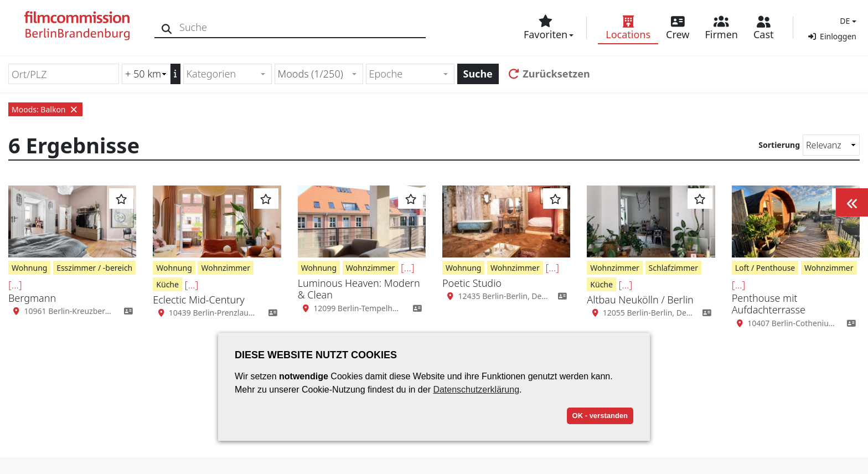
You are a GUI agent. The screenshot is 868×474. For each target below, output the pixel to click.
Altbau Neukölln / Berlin (640, 300)
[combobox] (228, 74)
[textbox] (223, 74)
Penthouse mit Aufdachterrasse (769, 304)
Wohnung (29, 268)
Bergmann (32, 298)
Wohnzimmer (226, 268)
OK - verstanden (600, 416)
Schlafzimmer (673, 268)
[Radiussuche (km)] (146, 74)
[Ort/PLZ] (64, 74)
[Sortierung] (831, 145)
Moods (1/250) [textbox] (311, 74)
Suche (478, 74)
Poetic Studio (472, 283)
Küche (167, 284)
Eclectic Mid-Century (198, 300)
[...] (15, 285)
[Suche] (167, 27)
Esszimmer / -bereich (94, 268)
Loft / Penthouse (765, 268)
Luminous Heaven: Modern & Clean (359, 289)
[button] (847, 21)
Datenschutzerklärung (476, 390)
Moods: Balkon (45, 109)
